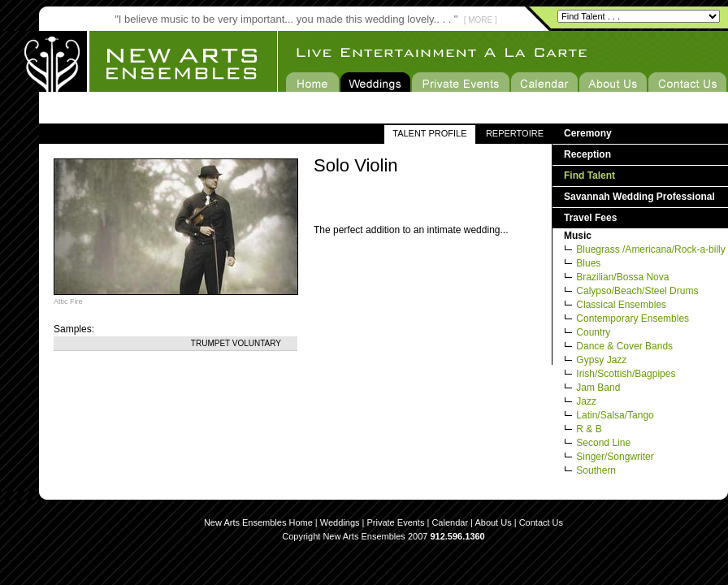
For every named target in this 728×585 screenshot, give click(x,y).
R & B (589, 429)
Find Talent (589, 175)
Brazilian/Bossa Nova (622, 277)
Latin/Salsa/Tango (615, 415)
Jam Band (598, 388)
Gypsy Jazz (601, 360)
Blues (588, 263)
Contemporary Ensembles (633, 318)
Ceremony (588, 133)
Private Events (396, 522)
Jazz (586, 401)
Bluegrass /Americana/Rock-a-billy (650, 249)
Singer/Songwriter (615, 457)
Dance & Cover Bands (624, 346)
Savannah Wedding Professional (639, 197)
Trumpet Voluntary (236, 343)
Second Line (603, 443)
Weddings (340, 522)
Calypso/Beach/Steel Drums (637, 291)
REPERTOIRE (515, 133)
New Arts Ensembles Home (258, 522)
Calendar (450, 522)
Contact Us (541, 522)
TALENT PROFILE (429, 133)
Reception (587, 154)
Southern (596, 470)
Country (593, 332)
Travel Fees (590, 218)
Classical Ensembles (621, 305)
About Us (493, 522)
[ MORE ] (481, 20)
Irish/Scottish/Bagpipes (626, 374)
